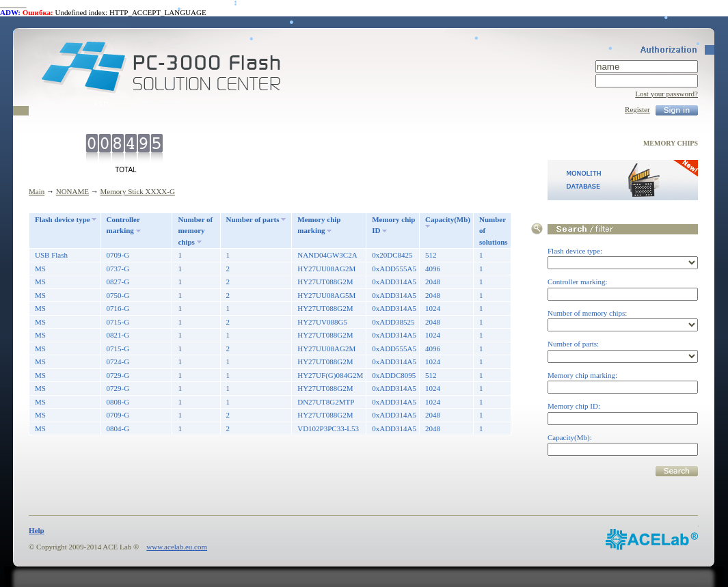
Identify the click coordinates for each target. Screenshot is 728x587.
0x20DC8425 (392, 255)
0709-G (118, 255)
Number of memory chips (195, 231)
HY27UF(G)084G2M (330, 375)
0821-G (118, 335)
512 (431, 255)
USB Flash (51, 255)
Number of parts (253, 219)
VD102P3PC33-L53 (328, 428)
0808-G (118, 402)
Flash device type (63, 219)
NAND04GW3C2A (327, 255)
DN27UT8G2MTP (326, 402)
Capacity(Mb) (448, 219)
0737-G (118, 269)
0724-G (118, 361)
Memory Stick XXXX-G (138, 191)
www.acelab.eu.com (177, 547)
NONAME (72, 191)
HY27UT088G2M (325, 282)
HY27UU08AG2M (326, 269)
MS (40, 269)
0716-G (118, 308)
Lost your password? (666, 94)
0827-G (118, 282)
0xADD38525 (393, 322)
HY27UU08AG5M (326, 295)
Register (637, 109)
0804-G (118, 428)
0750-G (118, 295)
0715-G (118, 322)
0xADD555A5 (394, 269)
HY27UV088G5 (322, 322)
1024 (433, 308)
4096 (433, 269)
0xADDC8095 (394, 375)
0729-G (118, 375)
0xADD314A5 (394, 282)
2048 (433, 282)
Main (37, 191)
